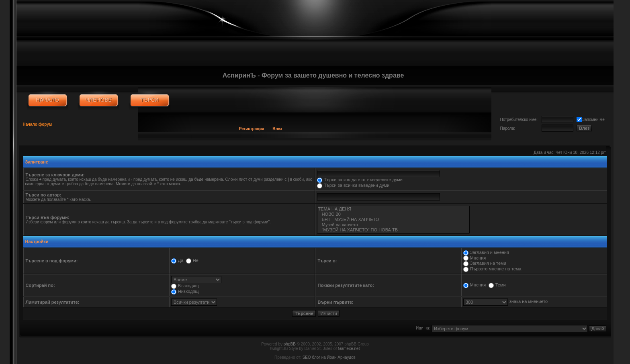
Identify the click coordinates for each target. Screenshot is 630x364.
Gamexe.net (349, 349)
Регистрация (252, 129)
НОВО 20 (393, 214)
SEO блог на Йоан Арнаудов (329, 357)
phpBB (290, 344)
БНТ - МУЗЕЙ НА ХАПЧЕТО (393, 220)
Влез (277, 129)
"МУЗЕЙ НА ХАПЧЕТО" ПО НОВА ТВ (393, 230)
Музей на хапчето (393, 225)
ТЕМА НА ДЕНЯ (393, 209)
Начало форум (38, 124)
